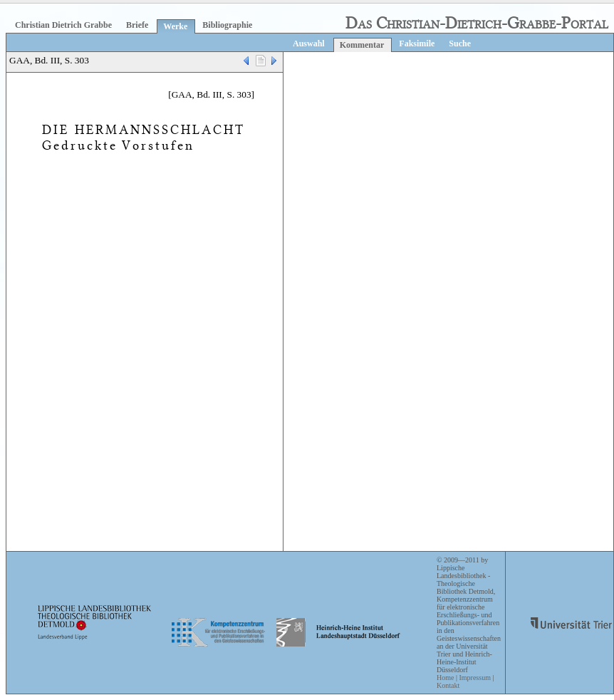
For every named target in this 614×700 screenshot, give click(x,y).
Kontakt (448, 685)
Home (445, 678)
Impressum (474, 678)
